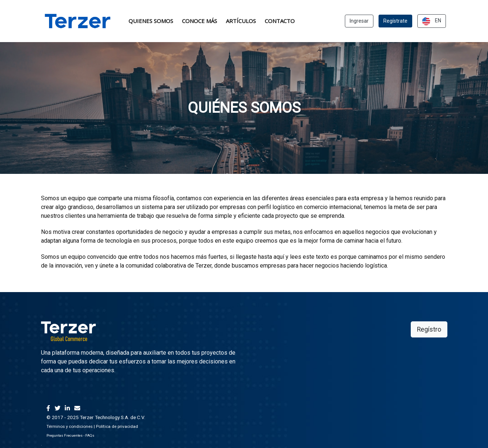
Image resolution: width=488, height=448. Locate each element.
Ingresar (359, 21)
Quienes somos (151, 21)
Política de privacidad (117, 426)
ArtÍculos (241, 21)
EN (432, 21)
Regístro (429, 329)
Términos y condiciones (70, 426)
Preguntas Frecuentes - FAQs (70, 435)
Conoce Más (200, 21)
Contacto (280, 21)
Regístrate (395, 21)
